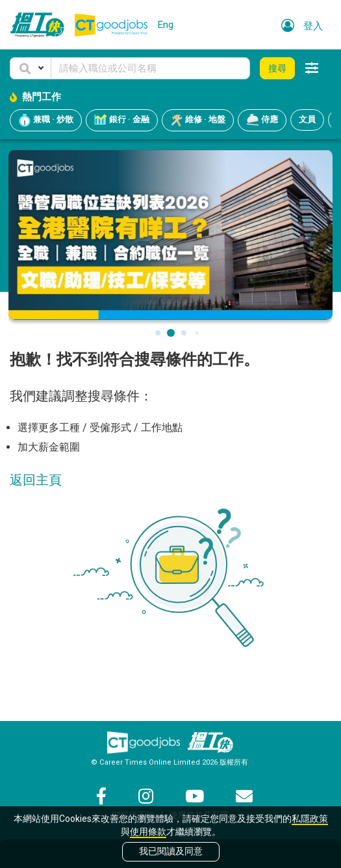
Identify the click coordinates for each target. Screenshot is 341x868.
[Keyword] (150, 68)
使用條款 (148, 832)
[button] (31, 68)
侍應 (262, 120)
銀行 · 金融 (122, 120)
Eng (166, 25)
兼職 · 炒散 (46, 120)
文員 (307, 119)
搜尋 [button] (277, 68)
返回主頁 (36, 480)
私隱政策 (310, 819)
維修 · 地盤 (198, 120)
